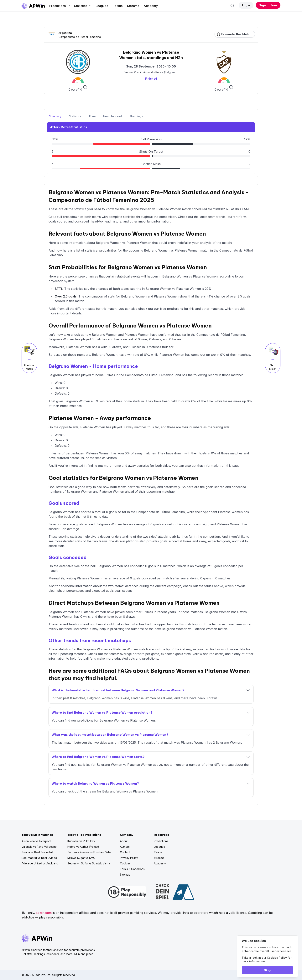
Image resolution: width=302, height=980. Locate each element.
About (124, 841)
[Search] (232, 6)
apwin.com (44, 913)
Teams (118, 6)
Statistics (83, 6)
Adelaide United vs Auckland (40, 863)
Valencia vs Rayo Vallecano (39, 847)
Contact (125, 852)
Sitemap (125, 875)
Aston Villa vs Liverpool (36, 841)
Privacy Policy (129, 858)
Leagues (102, 6)
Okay (267, 970)
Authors (125, 847)
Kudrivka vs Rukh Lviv (81, 841)
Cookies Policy (277, 958)
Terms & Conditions (132, 869)
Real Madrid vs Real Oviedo (39, 858)
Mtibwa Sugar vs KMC (81, 858)
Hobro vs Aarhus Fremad (83, 847)
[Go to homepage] (33, 6)
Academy (151, 6)
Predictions (60, 6)
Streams (133, 6)
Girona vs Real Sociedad (37, 852)
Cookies (125, 863)
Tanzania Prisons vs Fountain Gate (89, 852)
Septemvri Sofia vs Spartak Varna (89, 863)
